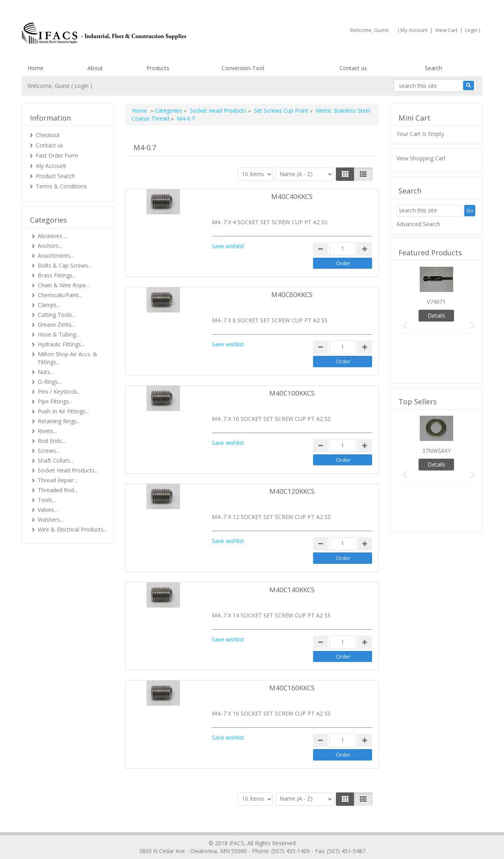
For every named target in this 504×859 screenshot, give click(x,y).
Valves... (48, 510)
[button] (402, 321)
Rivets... (47, 431)
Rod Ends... (52, 441)
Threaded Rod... (58, 490)
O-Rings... (50, 382)
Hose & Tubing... (59, 334)
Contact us (353, 68)
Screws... (49, 451)
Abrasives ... (53, 236)
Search (434, 68)
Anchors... (50, 246)
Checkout (48, 135)
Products (158, 68)
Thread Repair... (57, 480)
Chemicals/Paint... (60, 295)
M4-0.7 (186, 118)
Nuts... (46, 372)
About (95, 68)
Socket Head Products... (68, 470)
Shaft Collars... (56, 460)
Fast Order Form (57, 155)
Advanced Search (418, 224)
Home (35, 68)
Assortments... (56, 256)
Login (471, 30)
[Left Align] (345, 174)
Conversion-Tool (243, 68)
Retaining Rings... (59, 421)
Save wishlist (228, 246)
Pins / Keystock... (59, 391)
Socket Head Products (218, 111)
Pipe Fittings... (55, 401)
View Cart (446, 30)
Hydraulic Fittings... (61, 344)
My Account (414, 30)
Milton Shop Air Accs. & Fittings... (68, 358)
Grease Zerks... (57, 324)
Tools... (47, 500)
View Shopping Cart (421, 158)
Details (436, 315)
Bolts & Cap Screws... (65, 265)
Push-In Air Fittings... (63, 411)
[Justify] (363, 174)
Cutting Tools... (57, 315)
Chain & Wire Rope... (64, 285)
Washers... (51, 520)
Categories (169, 111)
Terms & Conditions (61, 186)
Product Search (55, 176)
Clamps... (49, 305)
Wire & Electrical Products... (72, 529)
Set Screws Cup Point (281, 111)
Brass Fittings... (57, 275)
